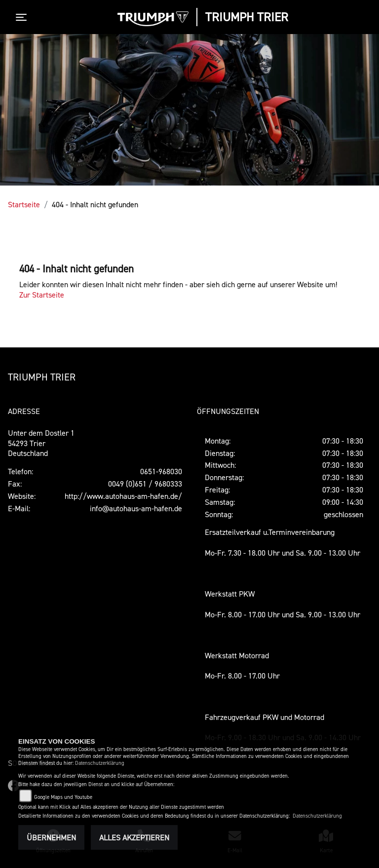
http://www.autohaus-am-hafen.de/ (123, 496)
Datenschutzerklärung (100, 763)
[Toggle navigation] (23, 17)
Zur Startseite (42, 295)
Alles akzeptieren (134, 837)
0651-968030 (161, 471)
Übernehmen (51, 837)
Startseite (24, 204)
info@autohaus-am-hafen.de (136, 508)
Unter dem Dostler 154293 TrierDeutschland (41, 443)
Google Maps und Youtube (63, 797)
